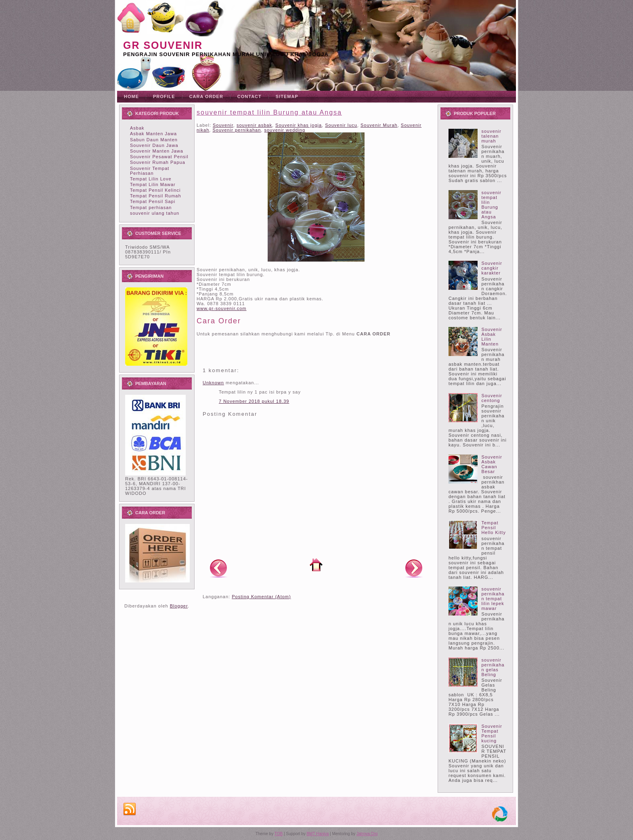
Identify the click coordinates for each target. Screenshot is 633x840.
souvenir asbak (254, 125)
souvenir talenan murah (491, 136)
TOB (279, 834)
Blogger (179, 606)
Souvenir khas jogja (299, 125)
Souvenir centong (492, 398)
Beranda (316, 565)
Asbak (137, 128)
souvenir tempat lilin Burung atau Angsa (269, 112)
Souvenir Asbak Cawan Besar (492, 464)
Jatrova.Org (367, 834)
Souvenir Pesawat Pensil (159, 157)
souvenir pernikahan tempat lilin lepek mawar (493, 599)
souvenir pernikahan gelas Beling (493, 667)
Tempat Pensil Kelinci (155, 190)
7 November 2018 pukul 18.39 (254, 401)
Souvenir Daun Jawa (154, 145)
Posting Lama (414, 568)
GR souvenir (163, 45)
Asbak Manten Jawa (153, 134)
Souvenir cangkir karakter (492, 268)
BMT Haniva (318, 834)
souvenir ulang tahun (155, 213)
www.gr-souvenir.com (222, 308)
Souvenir (223, 125)
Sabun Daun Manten (154, 140)
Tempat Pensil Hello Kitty (494, 528)
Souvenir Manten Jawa (157, 151)
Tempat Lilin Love (151, 179)
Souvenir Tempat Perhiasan (150, 171)
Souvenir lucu (341, 125)
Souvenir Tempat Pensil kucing (492, 733)
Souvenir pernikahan (237, 130)
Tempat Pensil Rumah (156, 196)
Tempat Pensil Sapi (153, 201)
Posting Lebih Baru (218, 568)
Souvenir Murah (379, 125)
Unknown (213, 383)
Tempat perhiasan (151, 207)
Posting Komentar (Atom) (261, 597)
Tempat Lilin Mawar (153, 184)
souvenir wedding (285, 130)
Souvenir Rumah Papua (158, 162)
